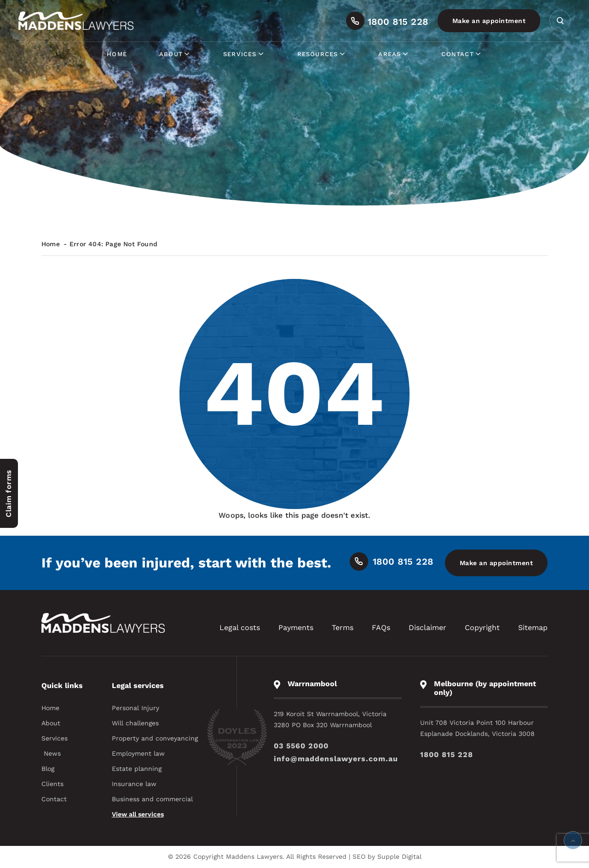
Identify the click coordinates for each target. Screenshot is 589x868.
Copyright (482, 628)
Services (244, 54)
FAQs (381, 628)
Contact (462, 54)
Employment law (138, 753)
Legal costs (240, 628)
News (52, 753)
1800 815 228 (447, 755)
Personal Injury (136, 708)
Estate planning (137, 769)
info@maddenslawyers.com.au (336, 759)
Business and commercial (152, 799)
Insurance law (134, 784)
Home (117, 54)
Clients (52, 784)
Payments (296, 628)
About (175, 54)
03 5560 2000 (301, 746)
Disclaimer (427, 628)
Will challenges (135, 723)
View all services (138, 814)
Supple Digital (399, 856)
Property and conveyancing (155, 738)
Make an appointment (489, 21)
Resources (322, 54)
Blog (48, 769)
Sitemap (533, 628)
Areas (394, 54)
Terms (343, 628)
